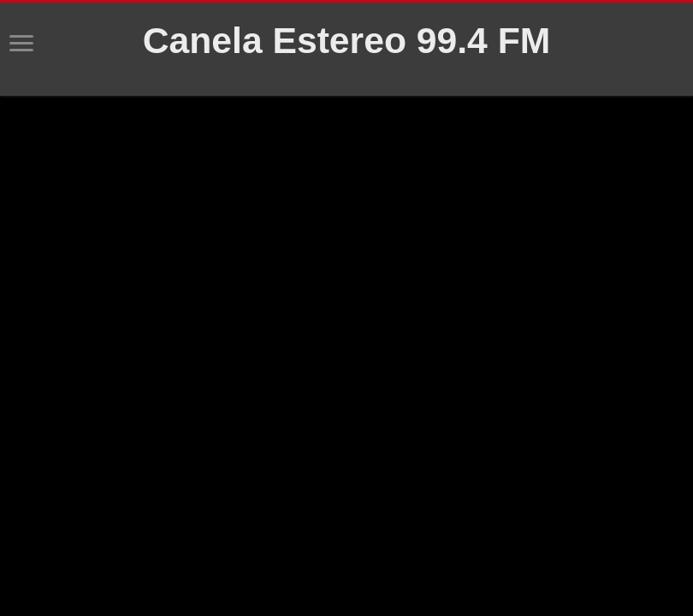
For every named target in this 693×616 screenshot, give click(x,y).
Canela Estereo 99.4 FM (347, 40)
